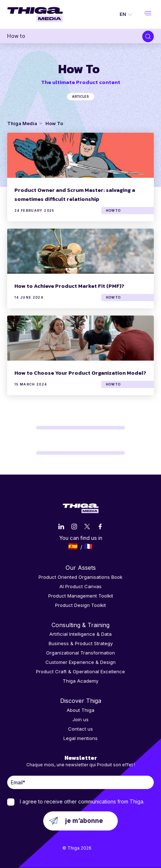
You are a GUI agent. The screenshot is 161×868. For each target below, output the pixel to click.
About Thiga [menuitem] (80, 710)
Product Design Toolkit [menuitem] (80, 605)
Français (88, 546)
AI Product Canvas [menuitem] (80, 586)
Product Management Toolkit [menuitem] (81, 596)
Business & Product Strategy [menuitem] (81, 643)
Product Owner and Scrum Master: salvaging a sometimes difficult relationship (75, 194)
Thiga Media (22, 123)
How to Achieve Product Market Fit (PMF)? (69, 286)
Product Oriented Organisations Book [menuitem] (80, 577)
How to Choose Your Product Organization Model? (80, 373)
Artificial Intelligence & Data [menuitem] (80, 634)
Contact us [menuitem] (80, 729)
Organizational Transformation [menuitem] (80, 653)
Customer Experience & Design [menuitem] (80, 662)
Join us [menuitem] (80, 719)
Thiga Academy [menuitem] (80, 681)
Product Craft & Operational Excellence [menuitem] (80, 671)
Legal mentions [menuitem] (80, 738)
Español (73, 546)
